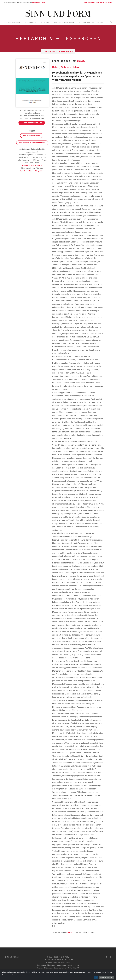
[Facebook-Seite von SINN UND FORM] (110, 957)
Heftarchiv (45, 22)
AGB (77, 968)
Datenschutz (61, 965)
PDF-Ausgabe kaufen (32, 136)
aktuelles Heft (31, 22)
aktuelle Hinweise (86, 22)
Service (100, 22)
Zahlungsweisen (60, 968)
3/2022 (81, 61)
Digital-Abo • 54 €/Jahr (32, 165)
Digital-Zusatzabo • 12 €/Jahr (32, 171)
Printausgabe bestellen (32, 123)
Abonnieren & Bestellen (64, 22)
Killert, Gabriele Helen (65, 67)
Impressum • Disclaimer (46, 965)
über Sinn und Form (12, 22)
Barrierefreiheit (73, 965)
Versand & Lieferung (45, 968)
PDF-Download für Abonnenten (32, 143)
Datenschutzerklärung (106, 977)
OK (96, 977)
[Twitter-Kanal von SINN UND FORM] (106, 957)
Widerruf (71, 968)
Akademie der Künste (39, 2)
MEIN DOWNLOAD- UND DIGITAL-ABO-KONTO (98, 2)
